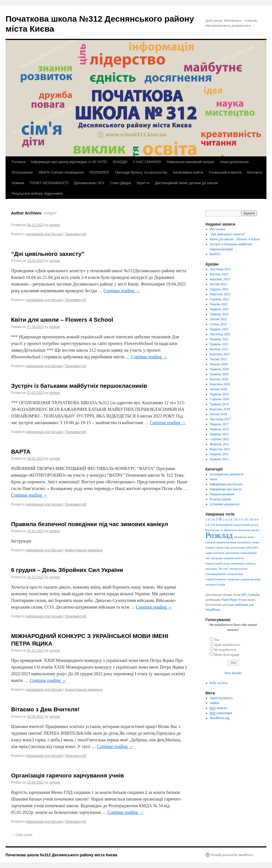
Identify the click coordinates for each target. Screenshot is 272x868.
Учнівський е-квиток (225, 172)
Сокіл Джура (121, 183)
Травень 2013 (219, 434)
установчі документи (225, 504)
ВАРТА (21, 451)
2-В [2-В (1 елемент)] (235, 520)
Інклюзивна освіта (188, 172)
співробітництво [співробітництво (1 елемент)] (216, 579)
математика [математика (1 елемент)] (232, 553)
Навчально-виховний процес (191, 162)
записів (218, 708)
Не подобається (225, 650)
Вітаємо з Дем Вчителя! (45, 709)
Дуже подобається (227, 645)
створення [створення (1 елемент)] (233, 579)
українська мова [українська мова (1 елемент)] (250, 579)
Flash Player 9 (231, 600)
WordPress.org (220, 718)
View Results (233, 673)
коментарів (221, 713)
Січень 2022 (218, 324)
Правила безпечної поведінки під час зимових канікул (90, 524)
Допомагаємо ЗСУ (89, 183)
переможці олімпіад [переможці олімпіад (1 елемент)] (243, 563)
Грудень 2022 (219, 289)
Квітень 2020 (219, 379)
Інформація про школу (226, 489)
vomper (50, 213)
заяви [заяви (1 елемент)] (209, 553)
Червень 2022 (219, 309)
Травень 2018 (219, 404)
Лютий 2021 (218, 359)
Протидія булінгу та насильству (141, 172)
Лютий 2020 (218, 389)
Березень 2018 (220, 409)
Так (217, 640)
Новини (18, 183)
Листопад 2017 (220, 419)
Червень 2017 (219, 424)
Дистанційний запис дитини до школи (186, 183)
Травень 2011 (219, 459)
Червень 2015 (219, 429)
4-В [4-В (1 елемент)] (213, 525)
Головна (18, 162)
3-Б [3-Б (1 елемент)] (246, 520)
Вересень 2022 (220, 294)
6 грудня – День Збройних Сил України (67, 570)
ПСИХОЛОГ (99, 172)
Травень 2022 (219, 314)
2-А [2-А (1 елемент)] (225, 520)
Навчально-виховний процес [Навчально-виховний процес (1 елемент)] (242, 530)
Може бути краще (227, 655)
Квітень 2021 (219, 349)
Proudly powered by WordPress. (232, 855)
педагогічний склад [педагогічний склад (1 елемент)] (218, 563)
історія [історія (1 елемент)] (221, 585)
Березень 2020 (220, 384)
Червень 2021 (219, 339)
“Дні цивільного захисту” (48, 254)
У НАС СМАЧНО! (147, 162)
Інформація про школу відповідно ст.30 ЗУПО (69, 162)
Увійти (215, 703)
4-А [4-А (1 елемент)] (257, 520)
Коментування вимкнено (84, 550)
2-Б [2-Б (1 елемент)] (230, 520)
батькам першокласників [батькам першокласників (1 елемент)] (221, 542)
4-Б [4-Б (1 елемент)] (207, 525)
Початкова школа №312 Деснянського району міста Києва (61, 855)
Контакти (255, 172)
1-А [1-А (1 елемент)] (208, 520)
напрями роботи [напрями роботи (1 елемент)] (234, 558)
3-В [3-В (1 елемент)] (251, 520)
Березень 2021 (220, 354)
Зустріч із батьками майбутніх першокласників (79, 386)
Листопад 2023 (220, 269)
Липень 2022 (219, 304)
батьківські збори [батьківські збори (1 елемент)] (248, 542)
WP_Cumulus (250, 595)
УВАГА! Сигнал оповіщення (61, 172)
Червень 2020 (219, 369)
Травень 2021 (219, 344)
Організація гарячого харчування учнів (68, 775)
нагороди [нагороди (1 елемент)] (217, 558)
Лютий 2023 (218, 284)
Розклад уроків (220, 499)
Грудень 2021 (219, 329)
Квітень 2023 (219, 274)
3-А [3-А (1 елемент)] (241, 520)
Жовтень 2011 (220, 444)
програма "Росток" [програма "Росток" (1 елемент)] (217, 569)
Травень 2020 (219, 374)
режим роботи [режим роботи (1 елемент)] (239, 569)
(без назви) (218, 229)
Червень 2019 (219, 394)
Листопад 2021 (220, 334)
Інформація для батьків (44, 234)
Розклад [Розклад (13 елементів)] (219, 535)
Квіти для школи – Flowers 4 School (62, 320)
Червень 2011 (219, 454)
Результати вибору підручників (37, 193)
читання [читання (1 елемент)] (211, 585)
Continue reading (122, 291)
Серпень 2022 (220, 299)
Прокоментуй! (76, 234)
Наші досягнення (234, 162)
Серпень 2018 (220, 399)
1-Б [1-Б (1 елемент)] (213, 520)
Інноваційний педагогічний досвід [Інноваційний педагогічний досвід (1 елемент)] (237, 525)
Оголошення (22, 172)
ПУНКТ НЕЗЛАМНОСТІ (49, 183)
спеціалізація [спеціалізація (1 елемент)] (235, 574)
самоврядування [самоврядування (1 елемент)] (216, 574)
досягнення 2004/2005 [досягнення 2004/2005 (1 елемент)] (245, 548)
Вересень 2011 (220, 449)
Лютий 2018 (218, 414)
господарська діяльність (227, 474)
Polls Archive (219, 683)
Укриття (143, 183)
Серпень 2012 (220, 439)
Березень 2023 (220, 279)
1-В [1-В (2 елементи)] (219, 519)
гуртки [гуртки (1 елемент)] (219, 548)
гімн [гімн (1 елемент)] (227, 548)
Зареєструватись (221, 698)
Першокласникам (222, 494)
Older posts (22, 835)
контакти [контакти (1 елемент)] (219, 553)
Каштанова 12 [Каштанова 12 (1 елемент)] (214, 530)
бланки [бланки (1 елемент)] (210, 548)
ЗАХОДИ (120, 162)
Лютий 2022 (218, 319)
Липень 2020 (219, 364)
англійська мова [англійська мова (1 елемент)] (244, 537)
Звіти (214, 479)
